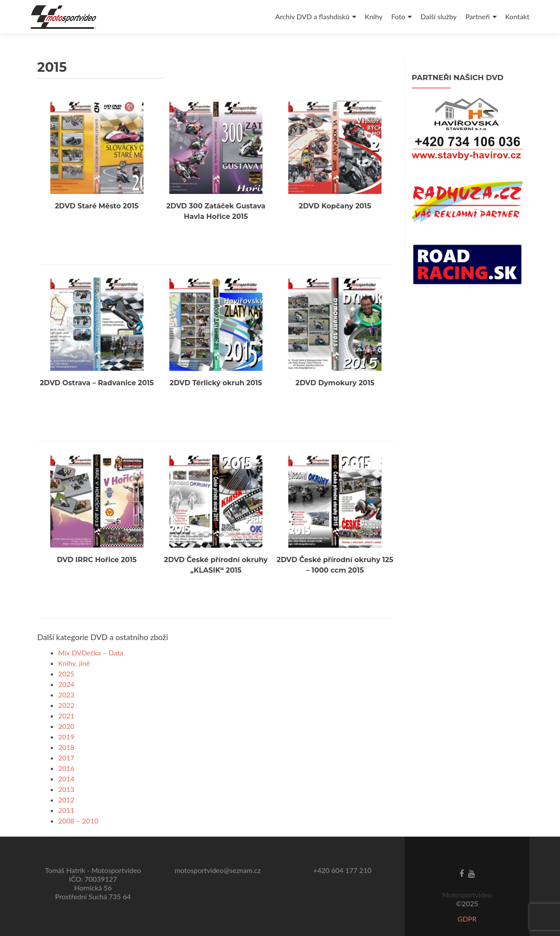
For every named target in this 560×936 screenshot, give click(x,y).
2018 (66, 730)
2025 (66, 656)
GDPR (467, 902)
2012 (66, 783)
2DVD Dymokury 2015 (335, 371)
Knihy (374, 16)
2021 (66, 698)
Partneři (478, 16)
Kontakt (517, 16)
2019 (66, 720)
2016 (66, 751)
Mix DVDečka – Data (91, 635)
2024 (66, 667)
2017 (66, 741)
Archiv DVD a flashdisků (312, 16)
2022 (66, 688)
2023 (66, 677)
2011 (66, 793)
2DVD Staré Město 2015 (96, 200)
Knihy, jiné (74, 646)
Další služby (438, 16)
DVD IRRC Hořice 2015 (97, 543)
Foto (398, 16)
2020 (66, 709)
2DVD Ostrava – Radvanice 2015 (97, 371)
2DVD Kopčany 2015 (335, 200)
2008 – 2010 (78, 804)
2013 (66, 772)
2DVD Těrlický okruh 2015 (216, 371)
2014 (66, 762)
